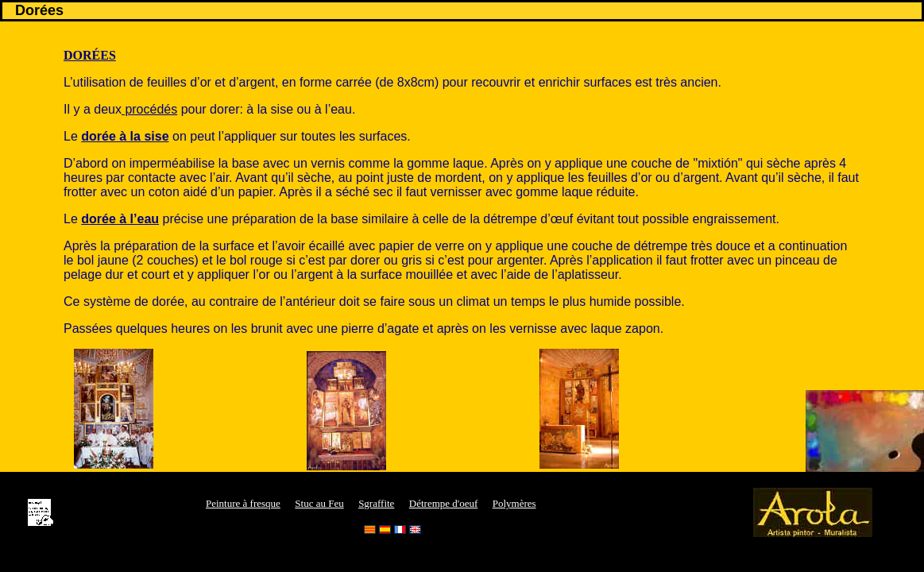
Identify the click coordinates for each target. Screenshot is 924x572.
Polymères (514, 503)
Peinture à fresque (243, 503)
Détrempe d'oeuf (443, 503)
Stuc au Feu (319, 503)
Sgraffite (376, 503)
